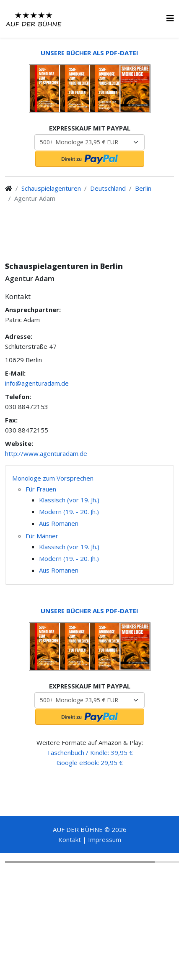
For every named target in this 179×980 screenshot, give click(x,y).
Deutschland (108, 188)
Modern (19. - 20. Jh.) (69, 512)
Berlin (143, 188)
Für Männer (42, 536)
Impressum (105, 839)
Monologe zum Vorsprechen (53, 478)
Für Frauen (41, 489)
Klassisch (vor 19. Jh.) (69, 500)
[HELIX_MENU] (170, 18)
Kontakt (70, 839)
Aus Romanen (59, 523)
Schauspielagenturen (51, 188)
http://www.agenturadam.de (46, 453)
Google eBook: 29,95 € (90, 763)
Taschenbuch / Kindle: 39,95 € (90, 752)
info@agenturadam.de (37, 383)
